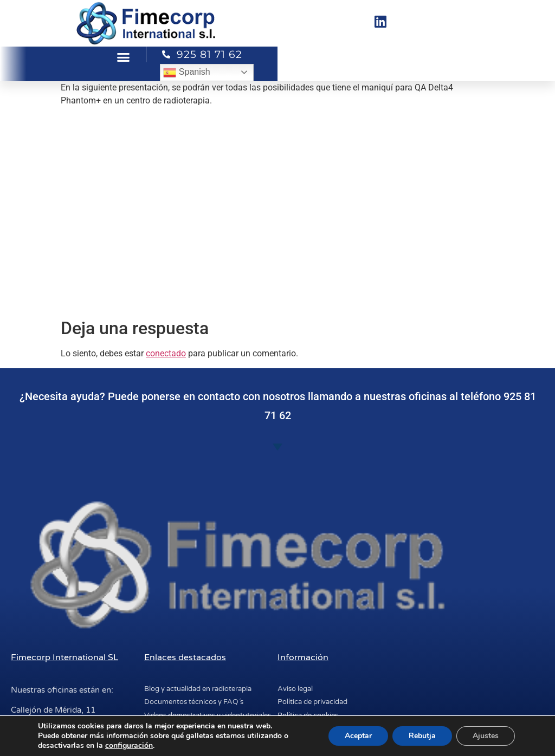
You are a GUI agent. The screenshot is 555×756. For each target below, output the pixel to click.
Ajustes (486, 736)
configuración (129, 746)
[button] (124, 57)
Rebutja (422, 736)
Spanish (186, 73)
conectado (166, 353)
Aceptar (358, 736)
